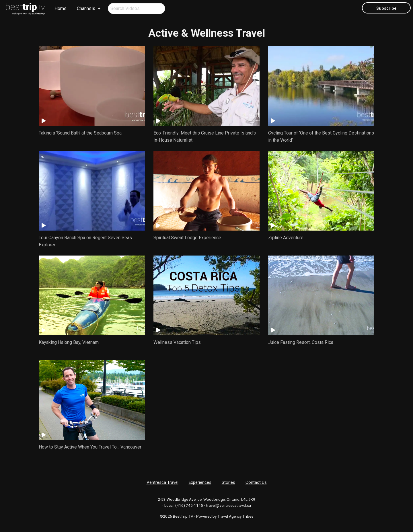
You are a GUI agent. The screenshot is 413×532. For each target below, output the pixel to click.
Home (61, 8)
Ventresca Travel (162, 482)
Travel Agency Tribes (235, 516)
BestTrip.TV (183, 516)
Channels (86, 8)
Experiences (200, 482)
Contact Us (256, 482)
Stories (228, 482)
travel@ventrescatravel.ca (228, 505)
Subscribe (386, 8)
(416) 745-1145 (189, 505)
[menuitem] (26, 9)
